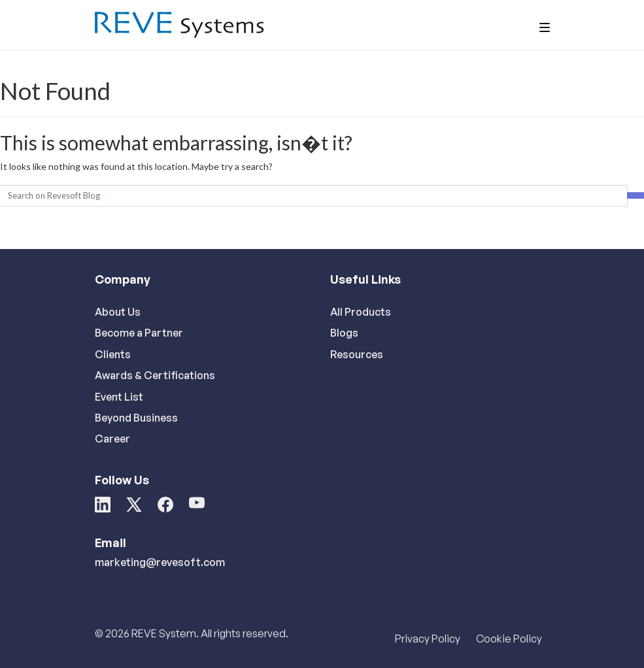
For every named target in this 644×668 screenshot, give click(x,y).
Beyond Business (136, 418)
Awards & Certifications (155, 375)
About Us (118, 312)
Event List (119, 397)
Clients (113, 354)
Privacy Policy (428, 639)
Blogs (344, 333)
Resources (357, 354)
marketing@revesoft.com (160, 562)
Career (112, 439)
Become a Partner (139, 333)
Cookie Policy (509, 639)
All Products (361, 312)
